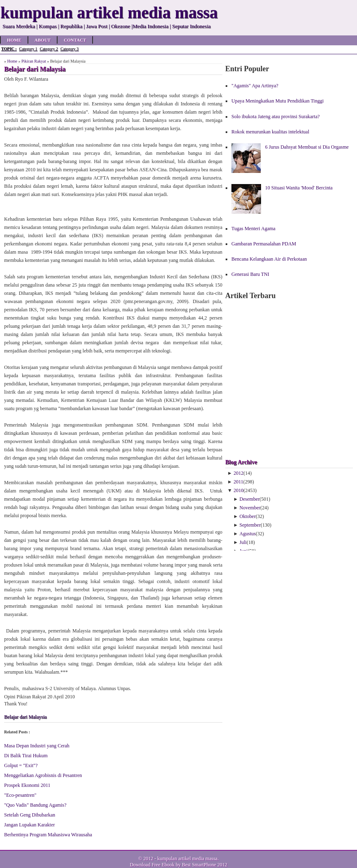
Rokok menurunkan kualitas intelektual (270, 132)
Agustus (248, 534)
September (250, 525)
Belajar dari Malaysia (25, 717)
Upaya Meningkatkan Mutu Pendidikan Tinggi (278, 101)
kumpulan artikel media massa (187, 859)
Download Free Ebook (152, 865)
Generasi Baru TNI (250, 274)
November (250, 508)
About (43, 40)
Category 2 (49, 49)
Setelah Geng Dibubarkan (30, 815)
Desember (250, 499)
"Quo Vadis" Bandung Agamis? (35, 805)
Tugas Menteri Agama (253, 229)
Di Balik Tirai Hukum (26, 756)
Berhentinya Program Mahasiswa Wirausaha (48, 835)
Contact (75, 40)
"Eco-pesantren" (20, 795)
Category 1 (28, 49)
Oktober (248, 516)
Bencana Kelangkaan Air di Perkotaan (269, 259)
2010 (238, 490)
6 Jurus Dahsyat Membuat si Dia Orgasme (307, 147)
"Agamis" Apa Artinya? (255, 86)
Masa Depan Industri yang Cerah (37, 746)
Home (14, 40)
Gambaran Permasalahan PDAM (264, 244)
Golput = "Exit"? (21, 765)
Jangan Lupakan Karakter (29, 825)
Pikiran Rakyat (34, 61)
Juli (243, 542)
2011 (238, 482)
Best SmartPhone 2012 (205, 865)
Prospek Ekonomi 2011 (27, 785)
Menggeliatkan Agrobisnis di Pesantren (43, 775)
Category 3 (70, 49)
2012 (238, 473)
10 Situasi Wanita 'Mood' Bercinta (299, 188)
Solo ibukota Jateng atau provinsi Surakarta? (275, 117)
